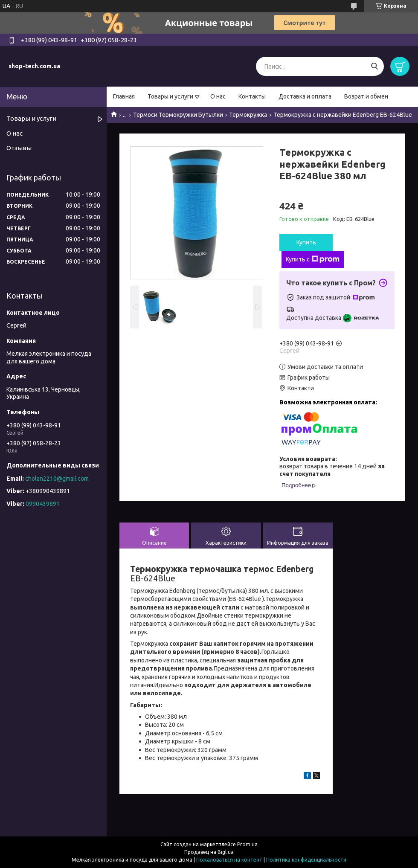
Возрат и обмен (366, 96)
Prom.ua (247, 844)
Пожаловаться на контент (229, 860)
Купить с (313, 259)
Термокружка (248, 115)
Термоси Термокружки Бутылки (178, 115)
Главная (124, 96)
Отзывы (19, 148)
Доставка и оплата (305, 96)
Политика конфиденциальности (306, 860)
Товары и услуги (170, 96)
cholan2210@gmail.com (57, 479)
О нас (218, 96)
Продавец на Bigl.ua (209, 852)
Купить (306, 242)
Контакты (252, 96)
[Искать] (374, 66)
